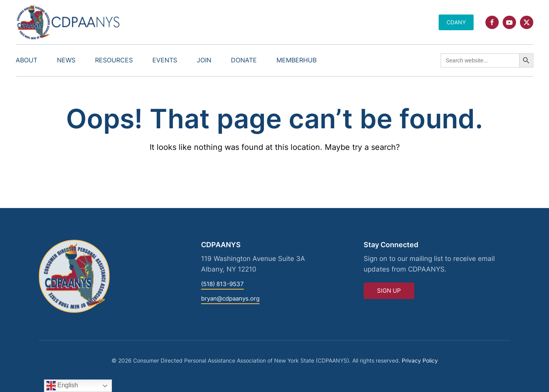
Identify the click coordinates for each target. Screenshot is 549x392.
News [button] (66, 60)
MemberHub (296, 60)
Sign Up (389, 291)
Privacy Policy (420, 360)
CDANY (456, 22)
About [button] (27, 60)
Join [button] (204, 60)
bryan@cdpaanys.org (230, 298)
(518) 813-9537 (222, 284)
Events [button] (165, 60)
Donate (244, 60)
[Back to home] (69, 22)
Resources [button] (114, 60)
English (62, 386)
